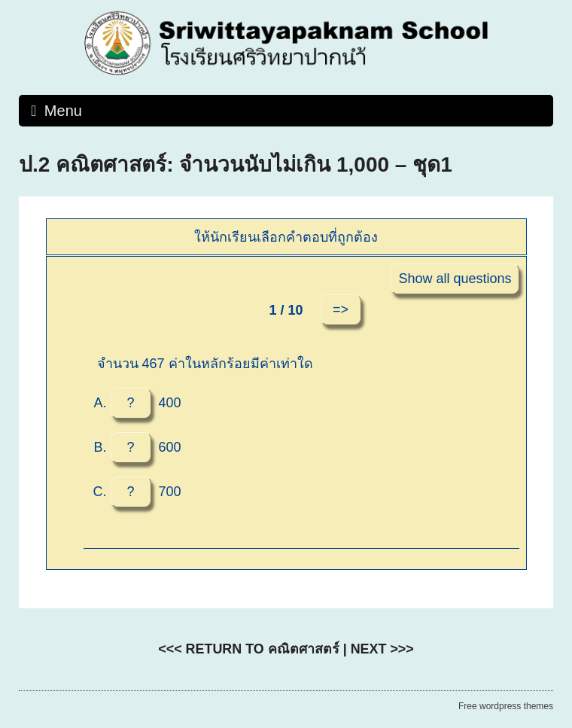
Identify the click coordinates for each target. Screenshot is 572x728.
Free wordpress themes (506, 706)
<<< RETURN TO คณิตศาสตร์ (248, 649)
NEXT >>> (382, 649)
